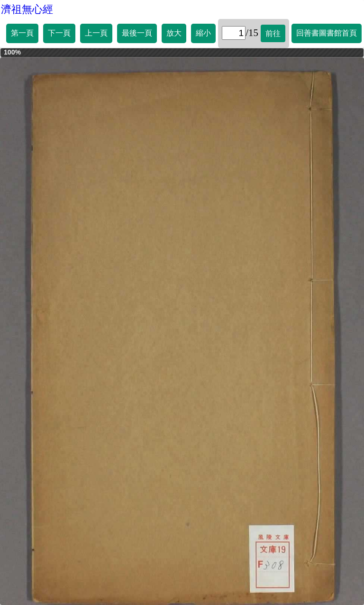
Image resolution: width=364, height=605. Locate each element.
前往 (273, 33)
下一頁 (59, 33)
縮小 (203, 33)
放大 (174, 33)
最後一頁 (137, 33)
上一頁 (96, 33)
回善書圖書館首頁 (327, 33)
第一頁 (22, 33)
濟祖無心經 (27, 9)
